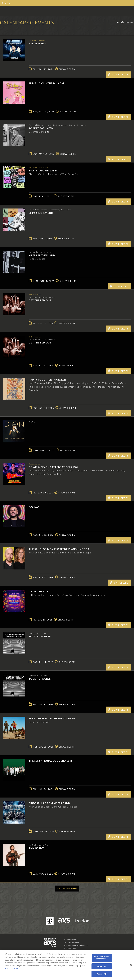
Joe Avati (35, 507)
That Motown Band (43, 170)
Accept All (102, 974)
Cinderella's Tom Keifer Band (49, 803)
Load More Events (67, 888)
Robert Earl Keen (41, 128)
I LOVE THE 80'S (38, 591)
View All (130, 23)
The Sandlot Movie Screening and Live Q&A (59, 549)
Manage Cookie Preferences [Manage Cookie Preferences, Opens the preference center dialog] (102, 958)
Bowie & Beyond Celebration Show (54, 467)
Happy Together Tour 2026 (47, 380)
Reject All (102, 966)
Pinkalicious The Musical (47, 83)
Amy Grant (36, 848)
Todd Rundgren (40, 636)
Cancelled (119, 286)
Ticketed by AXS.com (21, 30)
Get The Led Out (40, 300)
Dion (32, 422)
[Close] (131, 965)
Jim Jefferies (37, 43)
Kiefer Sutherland (42, 255)
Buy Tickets (118, 74)
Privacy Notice (12, 968)
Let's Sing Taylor (41, 213)
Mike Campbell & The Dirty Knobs (52, 718)
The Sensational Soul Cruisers (51, 761)
